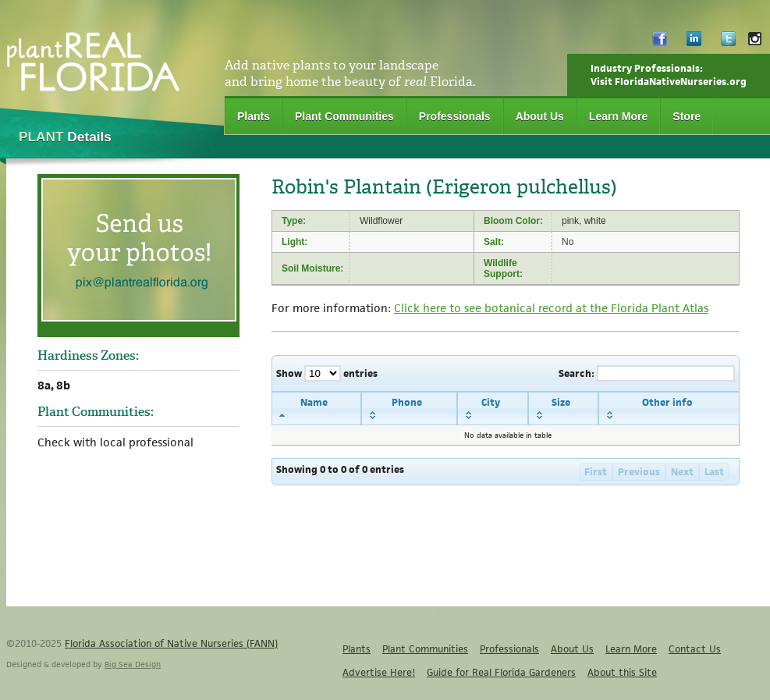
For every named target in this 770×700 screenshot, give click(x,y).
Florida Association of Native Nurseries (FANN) (171, 643)
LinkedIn (694, 43)
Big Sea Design (133, 664)
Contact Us (695, 649)
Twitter (728, 43)
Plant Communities (344, 116)
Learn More (618, 116)
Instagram (755, 43)
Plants (254, 116)
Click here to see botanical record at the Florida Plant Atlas (551, 308)
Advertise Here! (379, 672)
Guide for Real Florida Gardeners (501, 672)
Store (687, 116)
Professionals (455, 116)
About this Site (622, 672)
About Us (540, 116)
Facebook (660, 43)
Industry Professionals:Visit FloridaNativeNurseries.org (669, 75)
